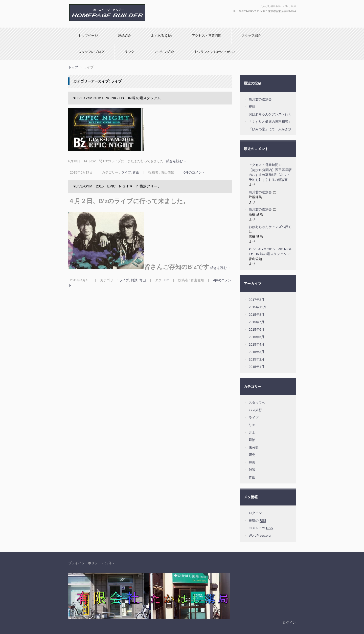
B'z (167, 280)
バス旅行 (255, 410)
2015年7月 (257, 322)
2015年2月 (257, 359)
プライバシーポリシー (85, 563)
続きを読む (177, 161)
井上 (252, 432)
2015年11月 (257, 307)
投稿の (257, 521)
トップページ (88, 36)
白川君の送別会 (260, 99)
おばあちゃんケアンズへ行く (270, 114)
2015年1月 (257, 367)
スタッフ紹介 (251, 36)
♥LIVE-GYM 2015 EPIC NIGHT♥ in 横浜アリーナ (117, 186)
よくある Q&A (161, 36)
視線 (252, 107)
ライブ (126, 172)
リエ (252, 425)
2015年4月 (257, 344)
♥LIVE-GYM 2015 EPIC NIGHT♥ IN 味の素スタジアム (117, 98)
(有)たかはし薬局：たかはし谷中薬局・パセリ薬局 (106, 26)
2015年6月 (257, 330)
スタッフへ (257, 403)
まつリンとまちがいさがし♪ (214, 52)
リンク (129, 52)
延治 (252, 440)
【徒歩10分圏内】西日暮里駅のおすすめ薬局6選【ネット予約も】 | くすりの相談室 (270, 175)
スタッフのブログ (91, 52)
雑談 (134, 280)
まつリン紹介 (164, 52)
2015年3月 (257, 352)
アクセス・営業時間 (207, 36)
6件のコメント (194, 172)
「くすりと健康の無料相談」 (270, 122)
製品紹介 (124, 36)
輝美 (252, 462)
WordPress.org (260, 535)
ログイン (255, 513)
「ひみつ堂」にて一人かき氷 (270, 129)
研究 (252, 455)
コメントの (261, 528)
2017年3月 (257, 300)
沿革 (109, 563)
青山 (136, 172)
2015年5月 (257, 337)
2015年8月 (257, 315)
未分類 (254, 447)
